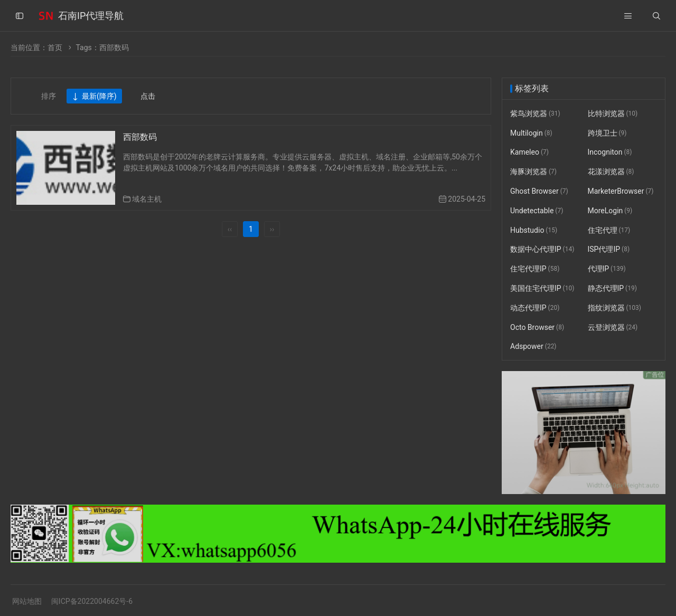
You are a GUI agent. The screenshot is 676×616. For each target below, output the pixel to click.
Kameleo (529, 153)
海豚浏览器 (533, 172)
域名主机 (147, 199)
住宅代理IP (535, 269)
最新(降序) (94, 97)
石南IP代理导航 (91, 16)
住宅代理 (609, 230)
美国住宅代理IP (542, 288)
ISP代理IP (609, 250)
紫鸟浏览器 (535, 113)
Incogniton (610, 153)
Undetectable (537, 211)
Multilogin (531, 133)
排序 (49, 96)
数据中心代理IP (542, 250)
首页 (55, 48)
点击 (148, 96)
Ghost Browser (539, 191)
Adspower (533, 347)
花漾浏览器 (611, 172)
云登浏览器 (613, 327)
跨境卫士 (607, 133)
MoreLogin (610, 211)
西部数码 (140, 137)
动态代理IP (535, 308)
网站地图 (27, 601)
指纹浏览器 (615, 308)
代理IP (607, 269)
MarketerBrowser (621, 191)
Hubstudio (534, 230)
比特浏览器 (613, 113)
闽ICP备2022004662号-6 (92, 601)
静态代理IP (612, 288)
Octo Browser (537, 327)
